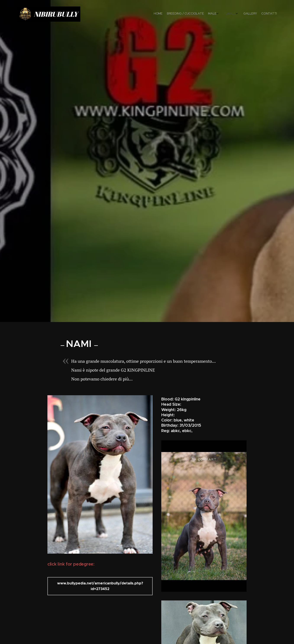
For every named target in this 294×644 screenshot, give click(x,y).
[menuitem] (249, 14)
